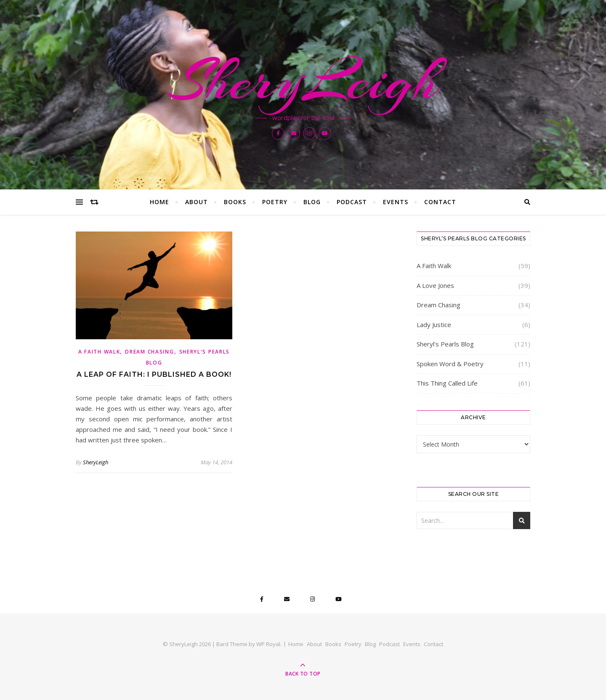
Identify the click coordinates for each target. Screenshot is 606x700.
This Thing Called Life (447, 383)
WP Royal (268, 644)
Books (235, 202)
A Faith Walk (99, 352)
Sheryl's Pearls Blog (445, 344)
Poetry (275, 202)
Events (396, 202)
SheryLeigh (303, 81)
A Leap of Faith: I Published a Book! (154, 374)
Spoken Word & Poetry (450, 364)
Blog (312, 202)
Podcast (352, 202)
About (197, 202)
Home (159, 202)
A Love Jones (435, 285)
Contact (440, 202)
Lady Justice (434, 325)
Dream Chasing (149, 352)
